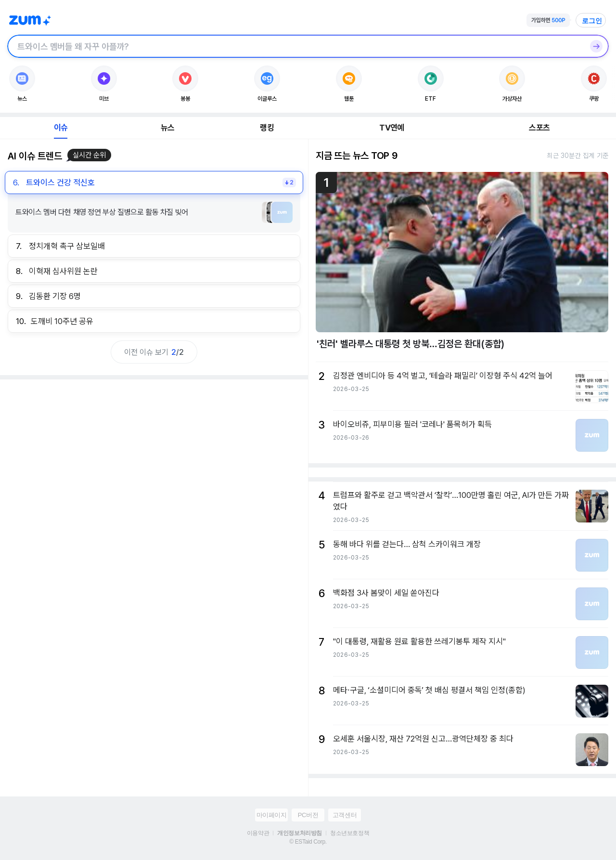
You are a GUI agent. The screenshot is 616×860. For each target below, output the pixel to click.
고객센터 (345, 815)
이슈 (61, 128)
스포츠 (539, 128)
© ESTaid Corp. (308, 842)
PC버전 (308, 815)
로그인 (592, 21)
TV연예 (391, 128)
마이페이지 (272, 815)
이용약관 (258, 833)
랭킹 (267, 128)
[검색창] (295, 46)
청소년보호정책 (350, 833)
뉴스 (167, 128)
